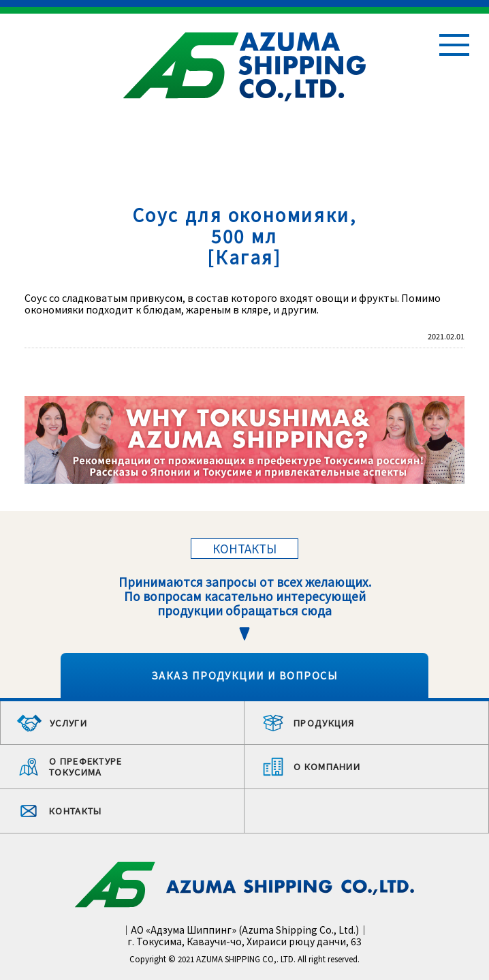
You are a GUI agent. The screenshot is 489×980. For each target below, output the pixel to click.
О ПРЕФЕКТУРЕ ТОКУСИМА (86, 766)
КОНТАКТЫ (75, 811)
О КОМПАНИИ (327, 766)
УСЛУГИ (68, 723)
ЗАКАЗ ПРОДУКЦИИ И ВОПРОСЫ (245, 675)
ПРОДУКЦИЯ (324, 723)
